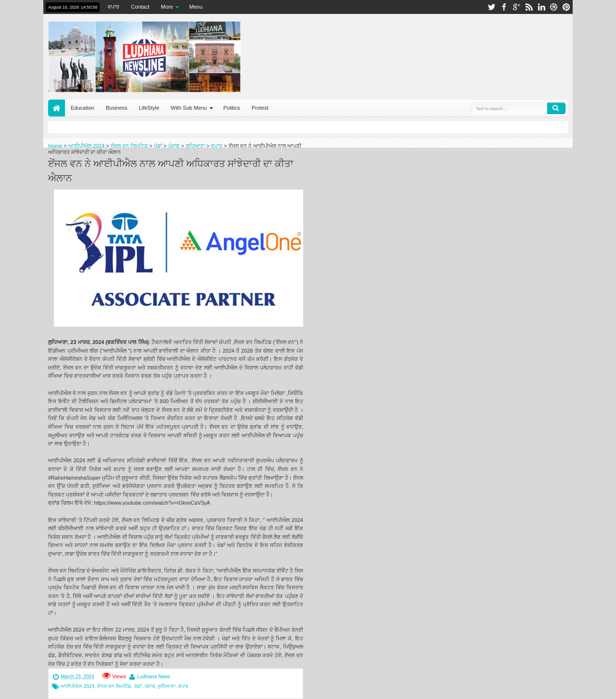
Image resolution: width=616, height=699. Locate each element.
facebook (504, 7)
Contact (140, 7)
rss (529, 7)
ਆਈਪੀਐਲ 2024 (77, 686)
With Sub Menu (189, 108)
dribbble (554, 7)
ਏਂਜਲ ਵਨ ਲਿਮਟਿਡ (115, 686)
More (167, 7)
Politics (232, 108)
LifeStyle (149, 108)
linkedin (541, 7)
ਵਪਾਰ (114, 7)
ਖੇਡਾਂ (138, 686)
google (516, 7)
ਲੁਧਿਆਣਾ (167, 686)
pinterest (566, 7)
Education (83, 108)
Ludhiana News (154, 677)
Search (556, 108)
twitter (491, 7)
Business (117, 108)
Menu (196, 7)
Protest (260, 108)
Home (57, 108)
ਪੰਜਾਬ (150, 686)
